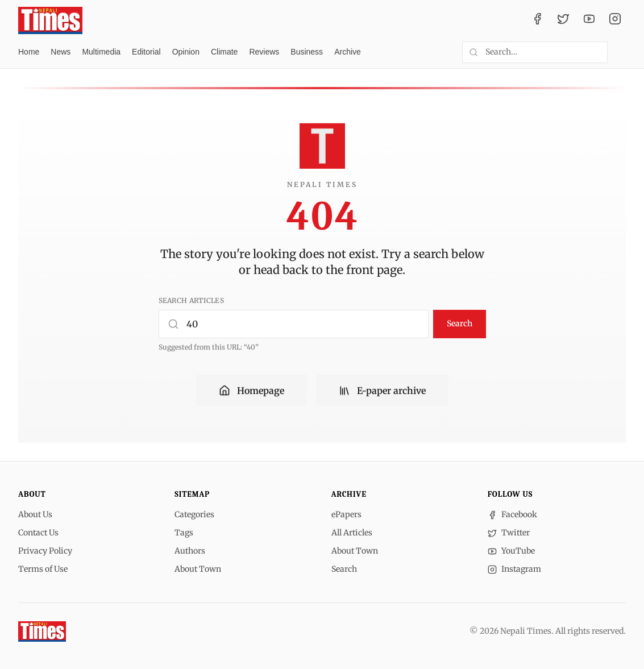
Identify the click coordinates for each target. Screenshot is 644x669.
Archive (348, 52)
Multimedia (101, 52)
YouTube (511, 551)
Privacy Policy (45, 551)
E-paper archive (382, 391)
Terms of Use (43, 569)
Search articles (192, 300)
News (61, 52)
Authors (190, 551)
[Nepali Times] (42, 631)
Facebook (512, 514)
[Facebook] (538, 20)
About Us (35, 514)
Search (460, 323)
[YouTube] (589, 20)
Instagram (514, 569)
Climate (224, 52)
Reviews (264, 52)
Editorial (146, 52)
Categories (194, 514)
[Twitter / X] (563, 20)
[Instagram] (615, 20)
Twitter (509, 533)
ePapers (346, 514)
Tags (184, 533)
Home (29, 52)
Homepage (252, 391)
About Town (198, 569)
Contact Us (38, 533)
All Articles (352, 533)
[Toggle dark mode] (621, 52)
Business (307, 52)
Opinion (186, 52)
